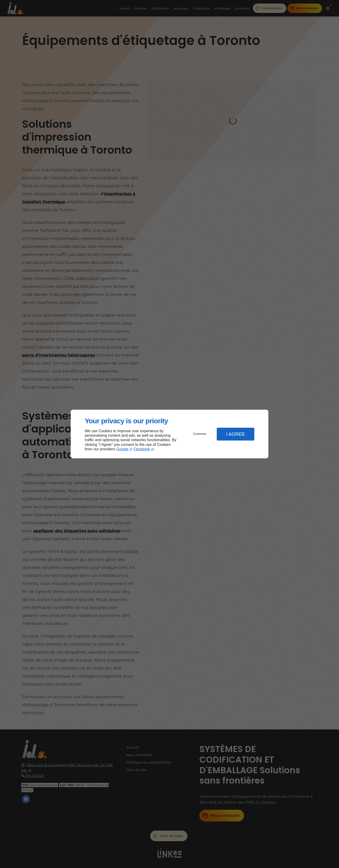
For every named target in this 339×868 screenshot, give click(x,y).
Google (122, 449)
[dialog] (169, 434)
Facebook (142, 449)
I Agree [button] (235, 434)
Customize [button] (200, 434)
